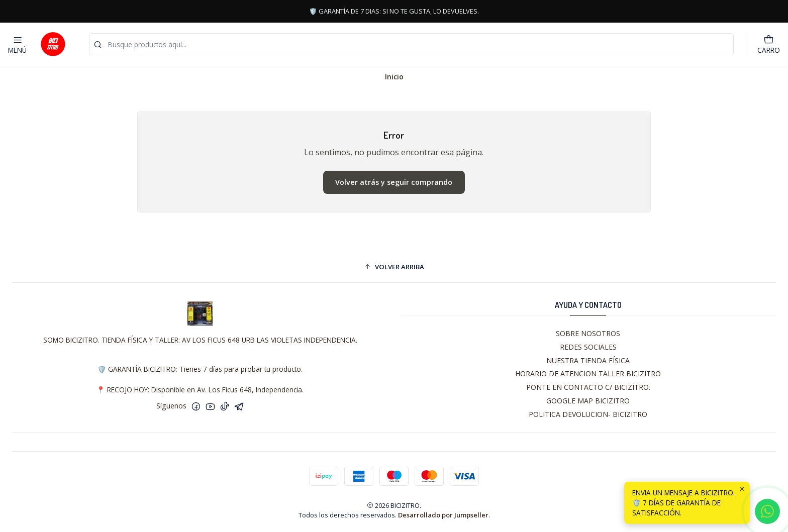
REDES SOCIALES (588, 347)
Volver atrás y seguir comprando (394, 182)
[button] (394, 267)
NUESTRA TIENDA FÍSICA (588, 360)
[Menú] (17, 44)
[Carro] (769, 44)
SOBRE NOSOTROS (588, 333)
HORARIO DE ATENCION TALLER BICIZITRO (588, 374)
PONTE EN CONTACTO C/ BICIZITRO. (588, 387)
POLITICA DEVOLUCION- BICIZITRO (588, 414)
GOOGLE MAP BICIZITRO (588, 401)
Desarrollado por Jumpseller (443, 515)
